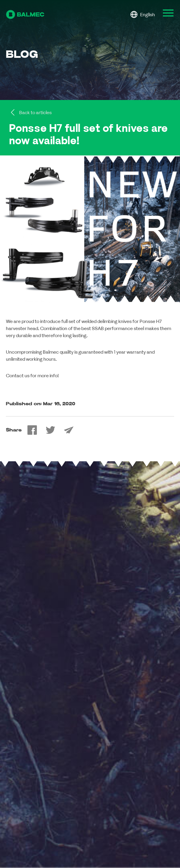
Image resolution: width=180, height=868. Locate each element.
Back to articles (30, 112)
